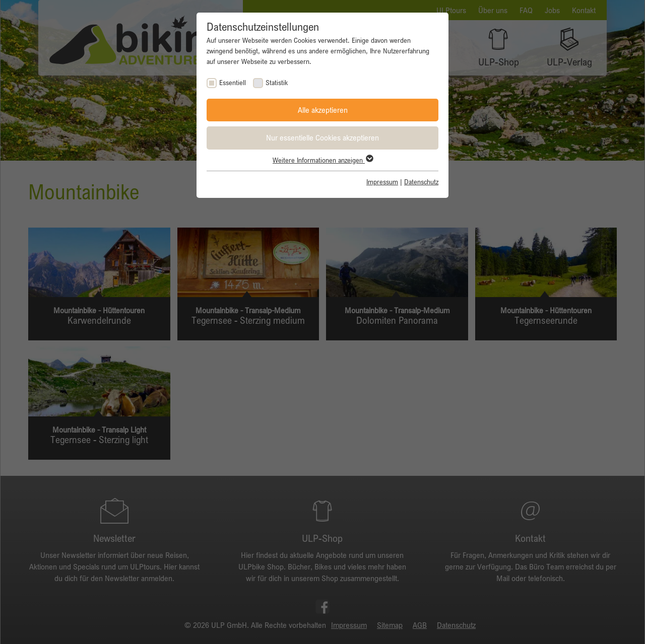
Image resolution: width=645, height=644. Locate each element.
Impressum (382, 182)
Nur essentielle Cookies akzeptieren (322, 137)
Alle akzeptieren (323, 110)
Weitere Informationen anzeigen (322, 160)
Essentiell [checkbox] (233, 83)
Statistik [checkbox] (277, 83)
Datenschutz (421, 182)
